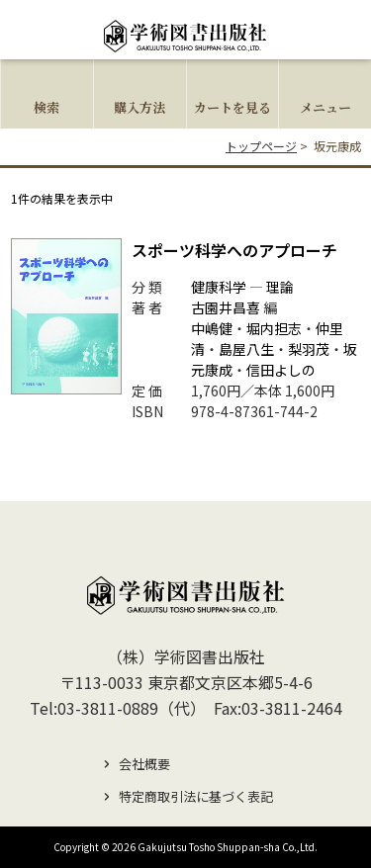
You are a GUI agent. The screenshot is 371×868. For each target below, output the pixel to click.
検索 (46, 107)
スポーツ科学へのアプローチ (234, 250)
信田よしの (281, 370)
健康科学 (219, 287)
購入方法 (139, 107)
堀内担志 (274, 328)
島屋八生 (246, 349)
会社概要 (144, 764)
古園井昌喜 (226, 307)
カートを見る (232, 107)
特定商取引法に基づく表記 (196, 796)
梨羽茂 (309, 349)
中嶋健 (212, 328)
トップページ (261, 146)
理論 (280, 287)
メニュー (325, 107)
